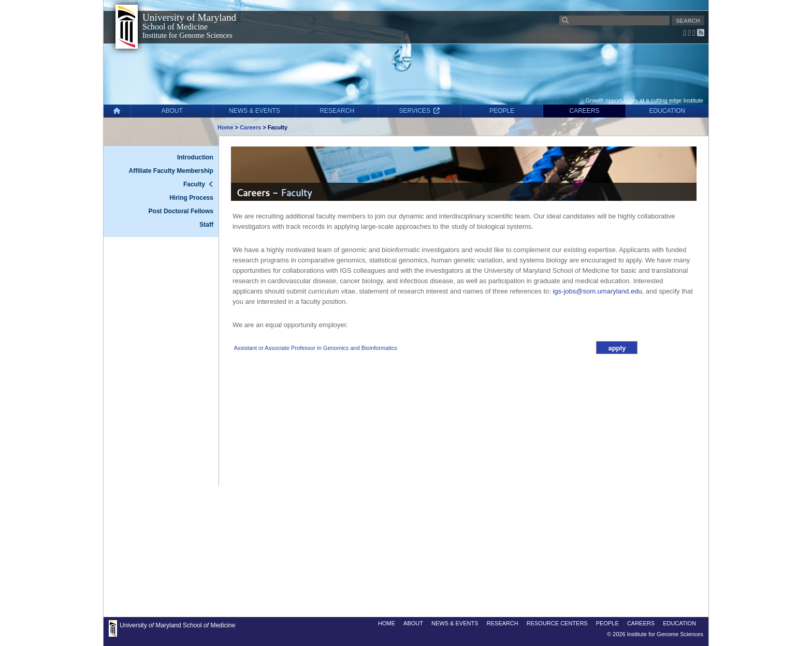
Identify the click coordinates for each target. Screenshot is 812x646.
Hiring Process (191, 198)
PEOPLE (502, 111)
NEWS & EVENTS (255, 111)
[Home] (117, 111)
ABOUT (172, 111)
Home (226, 127)
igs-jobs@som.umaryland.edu (597, 291)
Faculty (194, 184)
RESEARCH (337, 111)
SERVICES (420, 111)
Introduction (195, 157)
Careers (250, 127)
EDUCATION (667, 111)
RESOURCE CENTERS (557, 623)
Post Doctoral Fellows (181, 211)
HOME (387, 623)
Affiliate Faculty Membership (171, 171)
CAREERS (585, 111)
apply (617, 348)
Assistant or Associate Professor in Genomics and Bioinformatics (315, 348)
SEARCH (688, 21)
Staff (206, 225)
